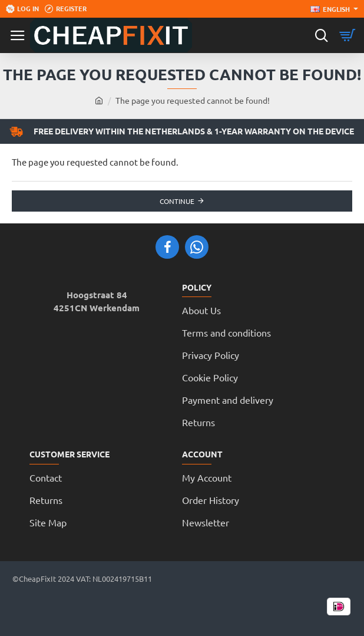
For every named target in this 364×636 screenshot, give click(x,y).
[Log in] (22, 9)
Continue (177, 201)
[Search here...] (321, 35)
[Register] (66, 9)
